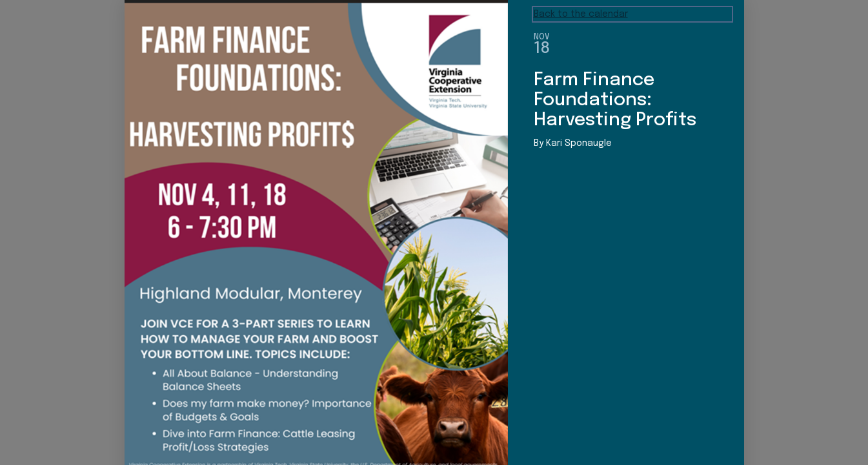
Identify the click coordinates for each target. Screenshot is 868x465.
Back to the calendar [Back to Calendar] (581, 14)
